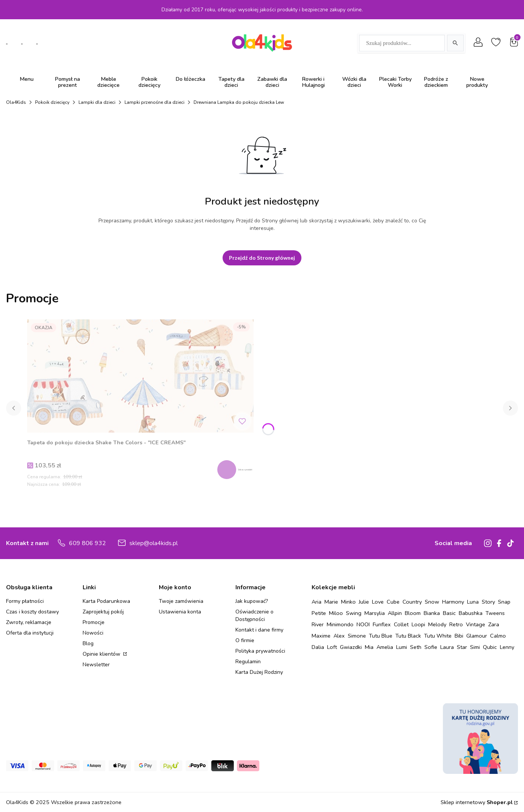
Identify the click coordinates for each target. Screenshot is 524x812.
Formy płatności (25, 601)
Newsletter (96, 665)
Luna (473, 602)
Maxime (321, 636)
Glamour (477, 636)
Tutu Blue (381, 636)
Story (488, 602)
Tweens (495, 613)
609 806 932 (88, 543)
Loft (332, 647)
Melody (437, 624)
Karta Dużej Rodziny (259, 672)
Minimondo (340, 624)
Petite (319, 613)
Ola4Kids (16, 102)
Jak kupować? (252, 601)
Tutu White (438, 636)
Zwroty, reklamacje (29, 622)
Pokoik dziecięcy (52, 102)
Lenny (507, 647)
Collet (401, 624)
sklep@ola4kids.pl (154, 543)
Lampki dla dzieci (97, 102)
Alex (339, 636)
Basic (449, 613)
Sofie (431, 647)
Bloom (413, 613)
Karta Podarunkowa (106, 601)
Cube (393, 602)
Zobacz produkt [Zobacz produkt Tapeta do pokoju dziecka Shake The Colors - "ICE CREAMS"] (243, 468)
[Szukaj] (455, 43)
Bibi (459, 636)
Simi (475, 647)
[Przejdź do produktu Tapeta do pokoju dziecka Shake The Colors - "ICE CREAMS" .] (140, 376)
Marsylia (375, 613)
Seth (416, 647)
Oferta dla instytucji (30, 633)
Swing (354, 613)
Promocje (94, 622)
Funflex (382, 624)
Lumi (402, 647)
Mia (369, 647)
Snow (432, 602)
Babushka (471, 613)
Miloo (336, 613)
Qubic (490, 647)
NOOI (363, 624)
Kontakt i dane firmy (259, 630)
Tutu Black (408, 636)
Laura (447, 647)
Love (378, 602)
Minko (348, 602)
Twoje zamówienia (181, 601)
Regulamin (248, 662)
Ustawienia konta (180, 612)
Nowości (93, 633)
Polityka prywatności (260, 651)
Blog (88, 643)
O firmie (245, 640)
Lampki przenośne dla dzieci (154, 102)
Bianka (432, 613)
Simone (357, 636)
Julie (364, 602)
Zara (494, 624)
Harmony (453, 602)
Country (412, 602)
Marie (331, 602)
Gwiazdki (351, 647)
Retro (456, 624)
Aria (317, 602)
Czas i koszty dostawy (32, 612)
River (318, 624)
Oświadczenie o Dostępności (254, 616)
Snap (504, 602)
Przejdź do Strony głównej (262, 258)
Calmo (498, 636)
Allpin (395, 613)
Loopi (418, 624)
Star (462, 647)
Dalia (318, 647)
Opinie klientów (102, 654)
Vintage (476, 624)
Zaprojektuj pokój (103, 612)
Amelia (385, 647)
